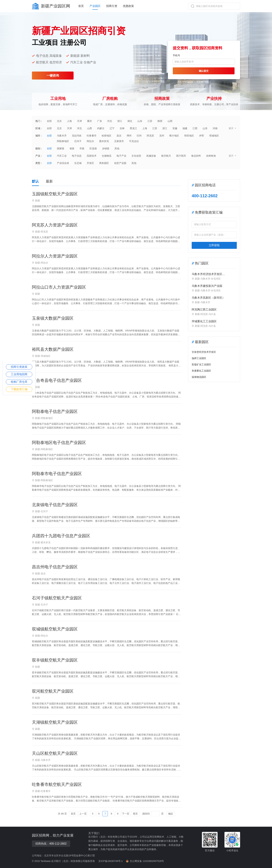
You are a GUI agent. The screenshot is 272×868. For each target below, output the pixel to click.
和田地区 (189, 136)
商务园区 (104, 163)
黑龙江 (133, 128)
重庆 (90, 121)
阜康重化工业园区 (201, 371)
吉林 (122, 128)
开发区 (90, 163)
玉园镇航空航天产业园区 (55, 194)
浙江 (120, 121)
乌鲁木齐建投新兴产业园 (207, 286)
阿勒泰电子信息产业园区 (55, 411)
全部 (49, 121)
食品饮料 (196, 156)
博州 (129, 136)
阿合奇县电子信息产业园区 (57, 380)
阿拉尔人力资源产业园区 (55, 256)
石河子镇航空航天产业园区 (57, 598)
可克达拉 (134, 141)
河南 (215, 128)
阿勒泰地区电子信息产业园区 (59, 443)
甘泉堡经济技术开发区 (204, 352)
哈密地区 (107, 136)
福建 (185, 128)
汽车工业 (62, 156)
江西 (195, 128)
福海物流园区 (199, 377)
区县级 (93, 148)
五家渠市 (119, 141)
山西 (170, 121)
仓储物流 (107, 156)
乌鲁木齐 (62, 136)
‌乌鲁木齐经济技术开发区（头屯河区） (207, 274)
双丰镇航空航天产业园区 (55, 660)
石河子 (78, 141)
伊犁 (202, 136)
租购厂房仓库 (19, 382)
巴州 (139, 136)
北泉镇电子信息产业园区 (55, 505)
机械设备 (151, 156)
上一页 (83, 814)
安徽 (175, 128)
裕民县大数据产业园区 (53, 349)
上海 (69, 121)
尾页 (135, 814)
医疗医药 (181, 156)
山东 (140, 121)
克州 (162, 136)
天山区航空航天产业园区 (55, 753)
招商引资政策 (19, 367)
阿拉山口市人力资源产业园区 (59, 287)
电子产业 (121, 156)
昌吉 (119, 136)
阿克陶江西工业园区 (204, 310)
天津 (79, 121)
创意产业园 (120, 163)
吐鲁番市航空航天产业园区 (57, 784)
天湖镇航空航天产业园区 (55, 722)
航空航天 (166, 156)
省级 (72, 148)
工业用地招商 (19, 374)
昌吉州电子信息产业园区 (55, 567)
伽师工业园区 (199, 358)
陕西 (160, 121)
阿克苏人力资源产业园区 (55, 225)
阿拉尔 (90, 141)
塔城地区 (214, 136)
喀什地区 (174, 136)
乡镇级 (106, 148)
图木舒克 (104, 141)
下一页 (126, 814)
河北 (110, 121)
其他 (117, 148)
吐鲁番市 (92, 136)
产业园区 (95, 6)
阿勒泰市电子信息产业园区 (57, 474)
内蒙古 (101, 128)
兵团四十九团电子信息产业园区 (61, 536)
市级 (82, 148)
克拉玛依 (77, 136)
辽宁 (112, 128)
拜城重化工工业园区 (204, 321)
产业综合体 (63, 163)
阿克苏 (150, 136)
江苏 (150, 121)
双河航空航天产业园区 (53, 691)
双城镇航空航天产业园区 (55, 629)
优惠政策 (128, 6)
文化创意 (136, 156)
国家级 (61, 148)
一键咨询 (53, 76)
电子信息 (77, 156)
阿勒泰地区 (63, 141)
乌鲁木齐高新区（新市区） (208, 298)
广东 (100, 121)
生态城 (78, 163)
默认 (35, 181)
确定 (171, 814)
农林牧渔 (211, 156)
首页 (81, 6)
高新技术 (92, 156)
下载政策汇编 (19, 389)
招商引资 (112, 6)
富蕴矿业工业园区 (201, 364)
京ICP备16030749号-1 (110, 861)
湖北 (130, 121)
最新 (49, 181)
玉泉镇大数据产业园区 (53, 318)
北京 (59, 121)
